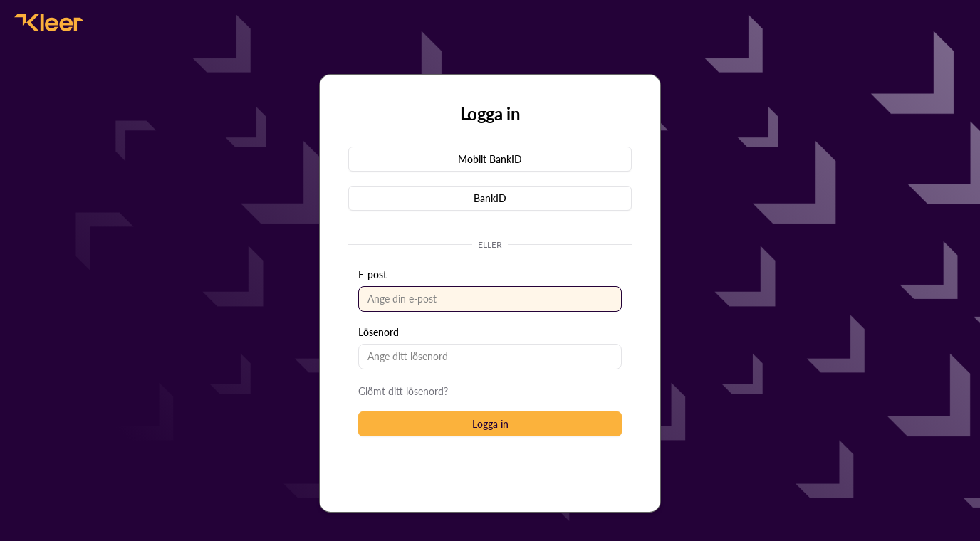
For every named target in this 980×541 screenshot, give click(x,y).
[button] (490, 159)
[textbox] (490, 299)
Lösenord (379, 332)
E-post (372, 274)
